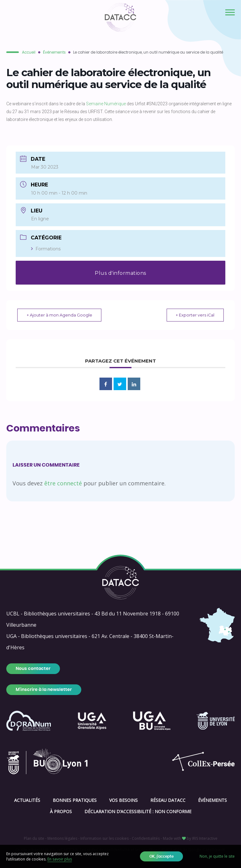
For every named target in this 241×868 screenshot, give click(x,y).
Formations (46, 249)
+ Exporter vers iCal (193, 315)
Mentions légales (62, 838)
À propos (61, 811)
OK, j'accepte (161, 856)
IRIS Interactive (205, 838)
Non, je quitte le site (217, 856)
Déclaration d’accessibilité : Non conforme (138, 811)
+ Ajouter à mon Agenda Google (61, 315)
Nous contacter (33, 669)
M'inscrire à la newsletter (44, 690)
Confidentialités (146, 838)
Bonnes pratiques (75, 800)
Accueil (29, 52)
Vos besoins (123, 800)
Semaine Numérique (106, 104)
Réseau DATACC (168, 800)
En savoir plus (60, 859)
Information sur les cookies (104, 838)
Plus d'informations (120, 273)
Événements (54, 52)
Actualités (27, 800)
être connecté (63, 483)
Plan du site (34, 838)
